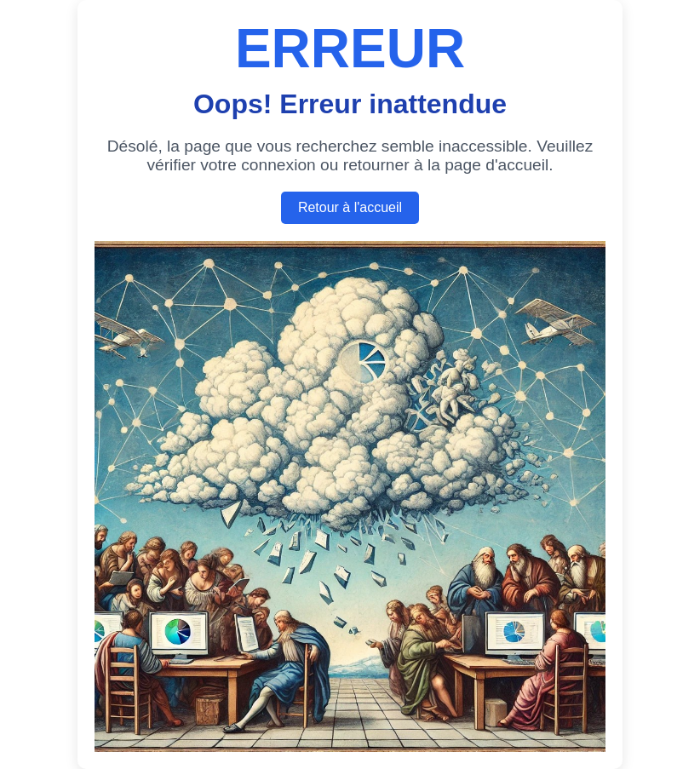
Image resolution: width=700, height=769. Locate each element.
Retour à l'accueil (350, 207)
